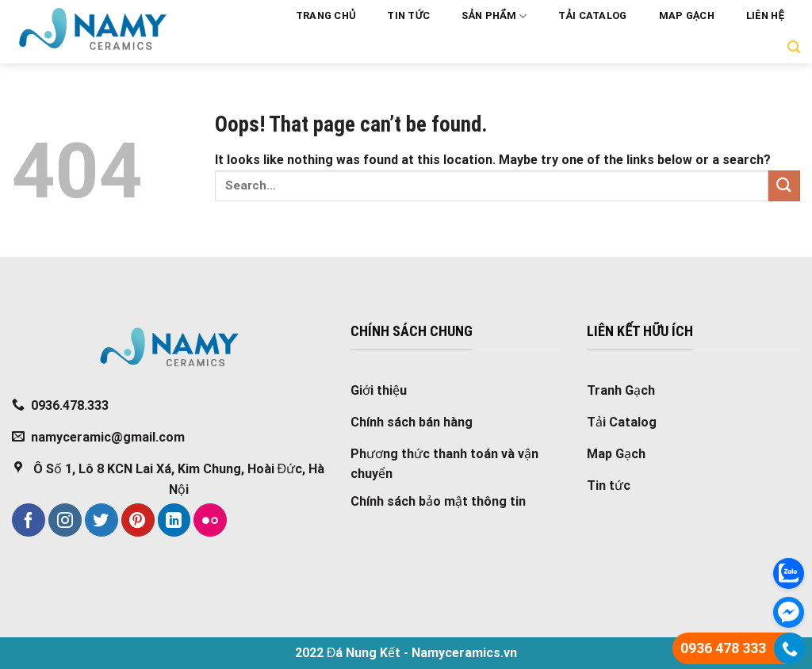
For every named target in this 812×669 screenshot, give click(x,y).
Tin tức (408, 15)
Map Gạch (687, 15)
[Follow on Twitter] (101, 520)
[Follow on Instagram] (65, 520)
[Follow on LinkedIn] (174, 520)
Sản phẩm (494, 16)
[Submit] (784, 186)
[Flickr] (210, 520)
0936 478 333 (723, 648)
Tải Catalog (592, 15)
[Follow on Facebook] (29, 520)
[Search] (794, 47)
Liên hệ (765, 15)
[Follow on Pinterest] (138, 520)
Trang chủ (326, 15)
